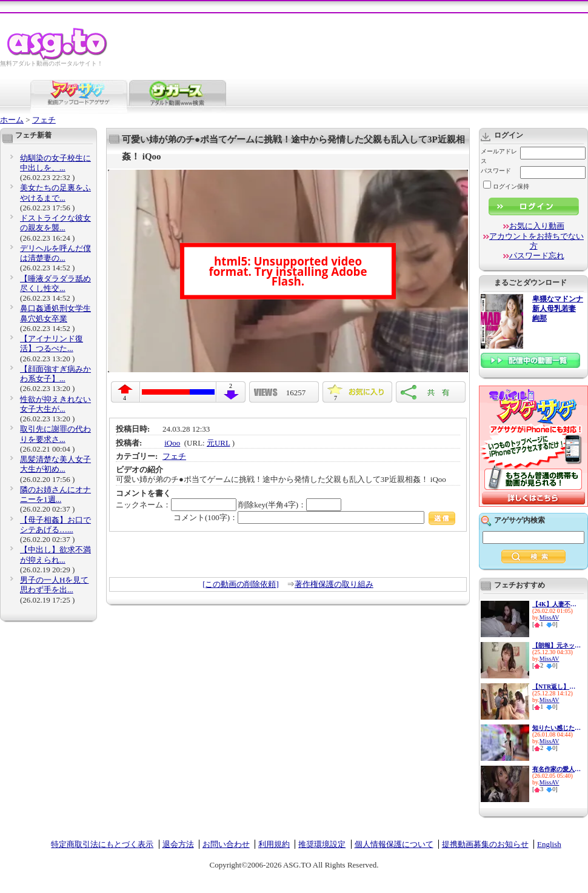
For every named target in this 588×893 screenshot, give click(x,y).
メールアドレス (499, 156)
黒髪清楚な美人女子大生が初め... (55, 464)
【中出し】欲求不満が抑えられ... (55, 554)
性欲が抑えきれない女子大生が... (55, 404)
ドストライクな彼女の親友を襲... (55, 223)
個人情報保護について (394, 844)
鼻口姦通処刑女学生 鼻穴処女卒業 (55, 313)
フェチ (44, 120)
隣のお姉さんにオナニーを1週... (55, 494)
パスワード (496, 171)
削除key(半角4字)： (290, 505)
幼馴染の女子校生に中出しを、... (55, 163)
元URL (219, 443)
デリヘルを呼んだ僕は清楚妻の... (55, 253)
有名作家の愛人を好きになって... (556, 769)
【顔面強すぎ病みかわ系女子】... (55, 374)
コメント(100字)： (314, 517)
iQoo (172, 443)
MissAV (550, 617)
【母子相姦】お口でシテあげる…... (55, 525)
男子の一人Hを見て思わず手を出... (54, 585)
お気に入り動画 (537, 226)
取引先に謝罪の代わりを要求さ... (55, 434)
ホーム (12, 120)
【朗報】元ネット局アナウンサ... (556, 645)
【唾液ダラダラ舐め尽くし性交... (55, 283)
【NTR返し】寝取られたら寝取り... (556, 687)
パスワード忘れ (537, 256)
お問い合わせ (226, 844)
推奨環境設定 (322, 844)
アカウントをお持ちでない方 (536, 241)
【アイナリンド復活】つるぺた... (52, 343)
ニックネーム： (176, 505)
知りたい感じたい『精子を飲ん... (556, 728)
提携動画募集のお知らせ (485, 844)
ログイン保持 (506, 186)
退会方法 (178, 844)
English (549, 844)
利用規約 (274, 844)
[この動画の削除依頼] (241, 584)
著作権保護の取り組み (334, 584)
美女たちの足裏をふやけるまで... (55, 192)
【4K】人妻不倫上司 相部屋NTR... (556, 604)
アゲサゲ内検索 (520, 520)
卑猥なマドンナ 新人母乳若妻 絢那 (558, 309)
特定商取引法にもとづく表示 (102, 844)
